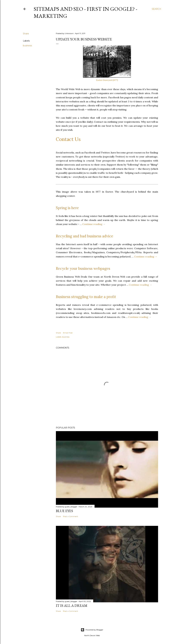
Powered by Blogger (92, 630)
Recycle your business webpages (83, 269)
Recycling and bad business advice (85, 236)
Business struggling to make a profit (86, 297)
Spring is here (67, 208)
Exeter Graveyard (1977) (107, 80)
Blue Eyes (64, 511)
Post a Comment (71, 516)
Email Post (68, 333)
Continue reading (94, 224)
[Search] (156, 9)
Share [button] (26, 34)
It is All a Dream (72, 606)
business (27, 46)
